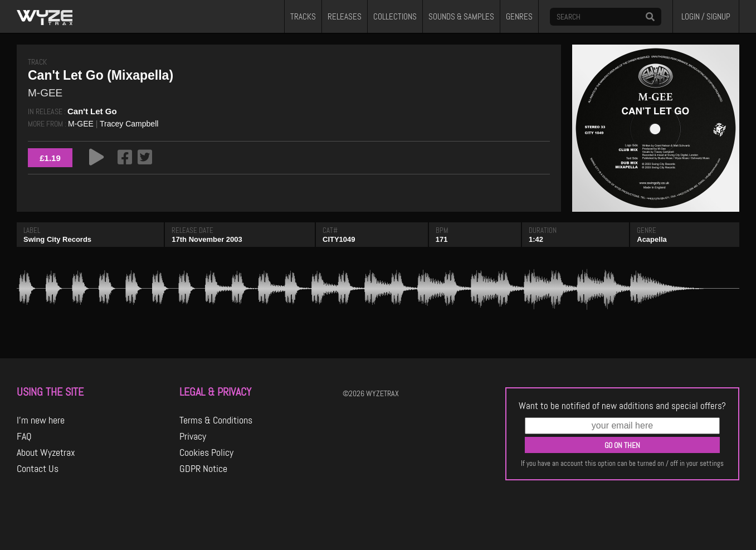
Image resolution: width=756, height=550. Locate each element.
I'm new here (41, 420)
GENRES (519, 17)
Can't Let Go (92, 111)
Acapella (652, 239)
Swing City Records (57, 239)
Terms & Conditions (216, 420)
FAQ (24, 436)
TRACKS (303, 17)
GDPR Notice (203, 469)
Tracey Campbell (129, 124)
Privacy (193, 436)
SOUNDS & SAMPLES (461, 17)
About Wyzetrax (46, 452)
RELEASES (345, 17)
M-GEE (81, 124)
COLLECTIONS (395, 17)
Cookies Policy (206, 452)
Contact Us (38, 469)
